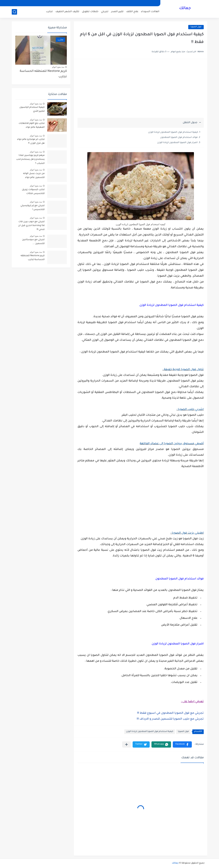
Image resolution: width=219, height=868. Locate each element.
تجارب (49, 12)
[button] (182, 744)
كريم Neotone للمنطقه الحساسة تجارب (43, 74)
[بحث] (14, 12)
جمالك (185, 9)
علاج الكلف (132, 12)
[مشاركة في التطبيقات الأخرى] (126, 744)
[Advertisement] (141, 90)
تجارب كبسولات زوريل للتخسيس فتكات (33, 192)
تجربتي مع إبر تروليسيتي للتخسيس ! (33, 208)
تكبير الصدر (117, 12)
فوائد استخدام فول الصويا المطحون (179, 138)
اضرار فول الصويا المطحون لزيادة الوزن (177, 143)
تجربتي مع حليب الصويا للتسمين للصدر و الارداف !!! (170, 719)
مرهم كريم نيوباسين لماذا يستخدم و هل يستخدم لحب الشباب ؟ (30, 160)
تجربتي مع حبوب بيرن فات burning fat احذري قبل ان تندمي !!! (31, 226)
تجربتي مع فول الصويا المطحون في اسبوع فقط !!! (170, 713)
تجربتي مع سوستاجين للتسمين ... (33, 242)
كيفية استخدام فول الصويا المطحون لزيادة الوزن (173, 132)
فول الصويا (196, 27)
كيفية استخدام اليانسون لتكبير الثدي (32, 109)
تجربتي (105, 12)
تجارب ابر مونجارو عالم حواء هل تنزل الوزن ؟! (31, 141)
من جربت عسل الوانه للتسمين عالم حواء (34, 176)
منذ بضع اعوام (58, 67)
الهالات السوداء (150, 12)
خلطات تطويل (90, 12)
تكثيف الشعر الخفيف (67, 12)
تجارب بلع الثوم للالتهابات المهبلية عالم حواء (32, 125)
